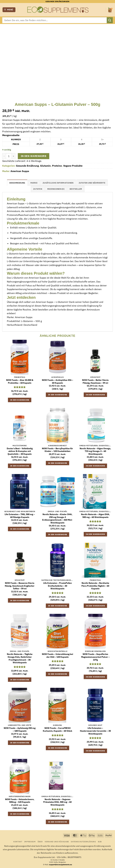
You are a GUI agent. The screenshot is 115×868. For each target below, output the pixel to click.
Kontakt (18, 842)
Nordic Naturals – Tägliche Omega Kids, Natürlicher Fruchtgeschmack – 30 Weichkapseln (20, 658)
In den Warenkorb (34, 156)
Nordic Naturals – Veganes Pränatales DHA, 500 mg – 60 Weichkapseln (57, 802)
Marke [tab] (34, 183)
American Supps (20, 171)
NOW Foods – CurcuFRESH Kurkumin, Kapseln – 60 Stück (57, 729)
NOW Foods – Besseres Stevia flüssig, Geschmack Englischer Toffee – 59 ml (20, 586)
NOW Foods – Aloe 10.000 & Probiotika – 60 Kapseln (20, 381)
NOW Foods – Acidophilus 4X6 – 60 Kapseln (57, 381)
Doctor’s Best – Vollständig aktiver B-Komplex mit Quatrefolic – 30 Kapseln (20, 451)
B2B (100, 842)
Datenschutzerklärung (83, 842)
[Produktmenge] (9, 156)
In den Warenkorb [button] (20, 400)
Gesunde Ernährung (27, 166)
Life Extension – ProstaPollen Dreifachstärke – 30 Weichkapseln (57, 586)
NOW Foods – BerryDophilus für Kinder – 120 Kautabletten (57, 450)
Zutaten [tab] (38, 189)
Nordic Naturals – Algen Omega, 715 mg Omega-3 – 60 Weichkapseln (95, 451)
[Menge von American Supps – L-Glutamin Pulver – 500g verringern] (4, 156)
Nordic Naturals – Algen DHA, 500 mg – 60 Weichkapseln (95, 516)
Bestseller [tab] (76, 189)
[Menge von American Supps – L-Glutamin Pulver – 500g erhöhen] (14, 156)
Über (40, 842)
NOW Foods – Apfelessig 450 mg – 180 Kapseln (20, 729)
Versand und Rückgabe (57, 842)
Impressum (30, 842)
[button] (9, 10)
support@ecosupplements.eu (60, 865)
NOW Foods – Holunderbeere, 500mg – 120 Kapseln (20, 801)
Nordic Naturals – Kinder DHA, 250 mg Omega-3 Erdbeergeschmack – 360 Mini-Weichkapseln (57, 518)
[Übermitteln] (110, 20)
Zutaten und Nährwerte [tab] (92, 183)
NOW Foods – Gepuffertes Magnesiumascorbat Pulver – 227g (95, 657)
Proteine (57, 166)
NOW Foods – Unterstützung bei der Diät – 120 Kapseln (57, 656)
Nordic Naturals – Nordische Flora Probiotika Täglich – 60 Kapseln (95, 586)
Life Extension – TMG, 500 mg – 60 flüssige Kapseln (20, 516)
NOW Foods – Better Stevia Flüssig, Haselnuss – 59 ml (95, 381)
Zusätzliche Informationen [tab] (58, 183)
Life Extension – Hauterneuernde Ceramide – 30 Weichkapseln (95, 731)
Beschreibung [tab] (17, 183)
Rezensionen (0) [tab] (56, 189)
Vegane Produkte (73, 166)
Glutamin (45, 166)
